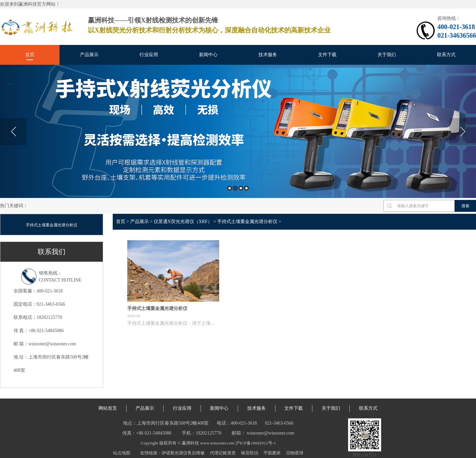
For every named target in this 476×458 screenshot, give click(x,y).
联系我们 (52, 252)
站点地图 (122, 453)
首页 (30, 55)
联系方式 (446, 55)
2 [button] (235, 188)
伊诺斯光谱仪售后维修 (183, 453)
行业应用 (149, 55)
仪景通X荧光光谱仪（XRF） (183, 222)
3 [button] (241, 188)
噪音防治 (250, 453)
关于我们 (387, 55)
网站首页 (108, 408)
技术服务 (268, 55)
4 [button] (246, 188)
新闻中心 (208, 55)
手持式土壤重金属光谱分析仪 (52, 225)
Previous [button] (13, 132)
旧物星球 (295, 453)
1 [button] (230, 188)
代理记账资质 (223, 453)
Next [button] (463, 132)
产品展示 (89, 55)
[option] (238, 131)
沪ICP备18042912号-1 (256, 443)
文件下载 (327, 55)
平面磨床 (272, 453)
